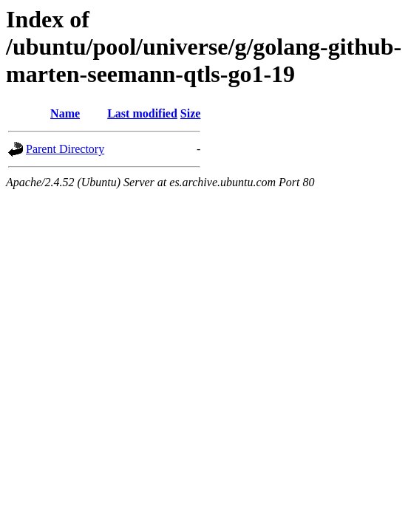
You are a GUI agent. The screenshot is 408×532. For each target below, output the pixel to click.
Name (65, 113)
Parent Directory (65, 149)
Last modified (142, 113)
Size (191, 113)
